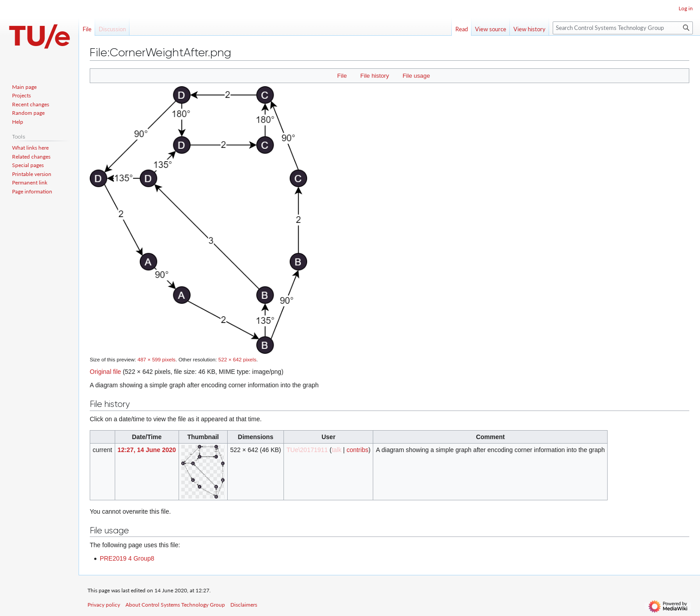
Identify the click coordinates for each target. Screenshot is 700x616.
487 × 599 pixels (156, 359)
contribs (357, 450)
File (342, 76)
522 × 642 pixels (237, 359)
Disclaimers (244, 605)
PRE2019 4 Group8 (127, 558)
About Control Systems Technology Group (175, 605)
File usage (416, 76)
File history (375, 76)
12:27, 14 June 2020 (147, 450)
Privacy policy (104, 605)
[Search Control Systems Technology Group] (623, 28)
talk (337, 450)
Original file (105, 372)
